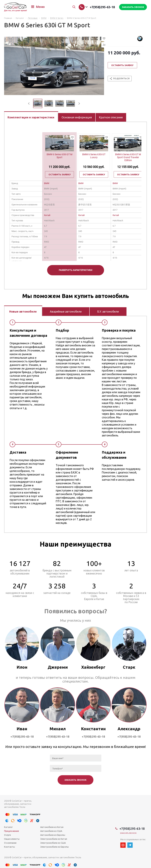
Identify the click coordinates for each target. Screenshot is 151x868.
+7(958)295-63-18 (102, 7)
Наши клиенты (12, 839)
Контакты (10, 847)
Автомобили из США (51, 831)
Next (79, 104)
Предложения (11, 831)
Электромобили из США (53, 843)
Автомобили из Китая (52, 827)
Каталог (8, 827)
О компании (10, 843)
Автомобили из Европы (53, 835)
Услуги (7, 835)
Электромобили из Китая (54, 839)
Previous (29, 104)
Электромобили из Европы (55, 847)
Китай (47, 215)
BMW (47, 183)
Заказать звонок (128, 833)
